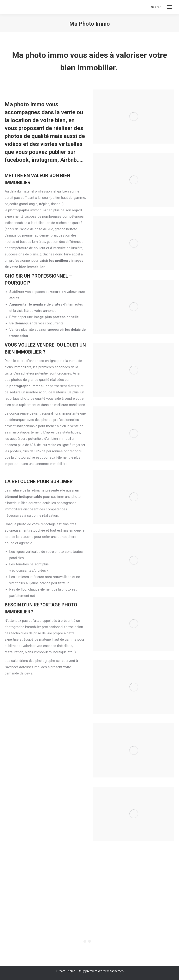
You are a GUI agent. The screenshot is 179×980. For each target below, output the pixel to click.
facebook (17, 160)
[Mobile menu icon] (169, 7)
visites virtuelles (61, 144)
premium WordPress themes (104, 971)
